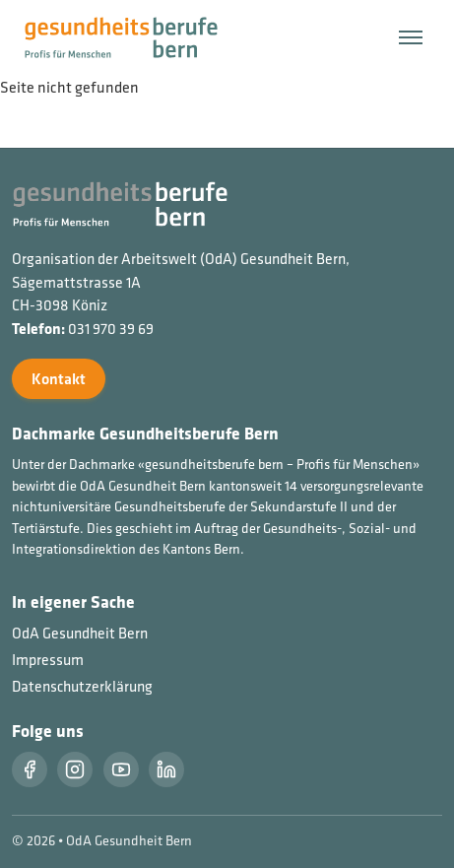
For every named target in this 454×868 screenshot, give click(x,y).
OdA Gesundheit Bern (80, 633)
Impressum (48, 660)
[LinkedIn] (166, 769)
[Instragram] (75, 769)
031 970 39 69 (111, 329)
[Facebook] (30, 769)
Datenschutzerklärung (82, 686)
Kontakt (59, 379)
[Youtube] (121, 769)
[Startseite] (133, 35)
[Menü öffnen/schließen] (411, 37)
